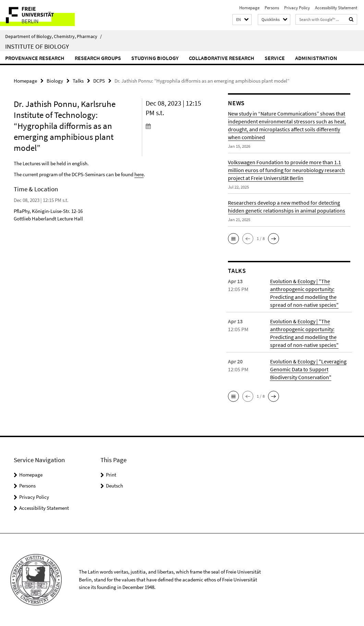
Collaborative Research (222, 58)
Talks (78, 81)
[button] (242, 20)
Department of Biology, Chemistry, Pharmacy (53, 36)
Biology (55, 81)
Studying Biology (155, 58)
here (139, 174)
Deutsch (114, 486)
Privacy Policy (297, 8)
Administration (316, 58)
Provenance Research (35, 58)
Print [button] (111, 475)
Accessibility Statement (336, 8)
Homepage (249, 8)
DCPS (99, 81)
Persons (272, 8)
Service (275, 58)
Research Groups (98, 58)
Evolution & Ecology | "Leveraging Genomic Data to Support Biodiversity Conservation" (308, 369)
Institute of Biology (37, 46)
